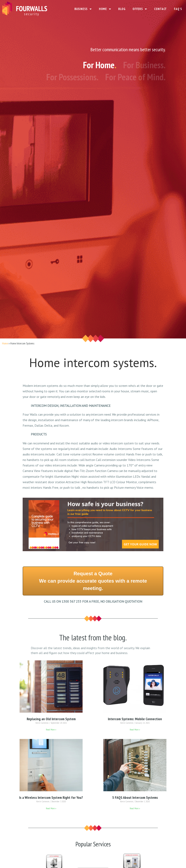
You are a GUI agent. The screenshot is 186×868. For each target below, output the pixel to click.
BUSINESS (83, 9)
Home (5, 343)
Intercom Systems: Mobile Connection (135, 719)
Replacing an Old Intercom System (51, 719)
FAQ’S (178, 9)
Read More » (51, 729)
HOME (105, 9)
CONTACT (161, 9)
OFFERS (140, 9)
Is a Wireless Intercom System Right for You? (51, 797)
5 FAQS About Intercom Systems (135, 797)
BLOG (122, 9)
